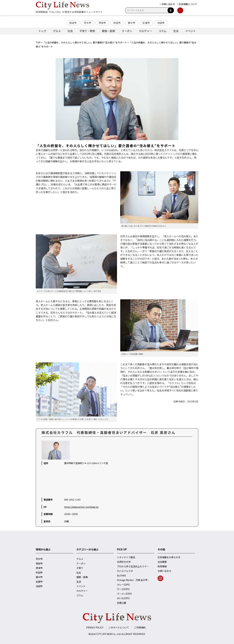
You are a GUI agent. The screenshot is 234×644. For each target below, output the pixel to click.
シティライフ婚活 (126, 557)
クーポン (127, 31)
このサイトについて (119, 627)
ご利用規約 (140, 627)
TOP (38, 42)
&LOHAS (121, 575)
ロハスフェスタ (125, 571)
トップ (42, 31)
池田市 (161, 23)
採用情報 (162, 566)
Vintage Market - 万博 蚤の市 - (133, 580)
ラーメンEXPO (124, 594)
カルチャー (145, 31)
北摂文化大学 (124, 562)
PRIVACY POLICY (95, 627)
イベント (190, 31)
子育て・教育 (87, 31)
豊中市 (132, 23)
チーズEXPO (123, 589)
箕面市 (146, 23)
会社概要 (162, 562)
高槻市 (73, 23)
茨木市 (88, 23)
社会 (70, 31)
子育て (80, 568)
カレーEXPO (123, 585)
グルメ (57, 31)
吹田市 (117, 23)
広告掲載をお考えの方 (169, 557)
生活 (176, 31)
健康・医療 (108, 31)
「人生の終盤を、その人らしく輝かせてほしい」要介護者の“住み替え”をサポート (85, 42)
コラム (162, 31)
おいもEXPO (123, 598)
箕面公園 (122, 603)
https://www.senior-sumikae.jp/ (81, 507)
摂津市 (102, 23)
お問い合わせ (164, 571)
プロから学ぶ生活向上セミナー (133, 566)
